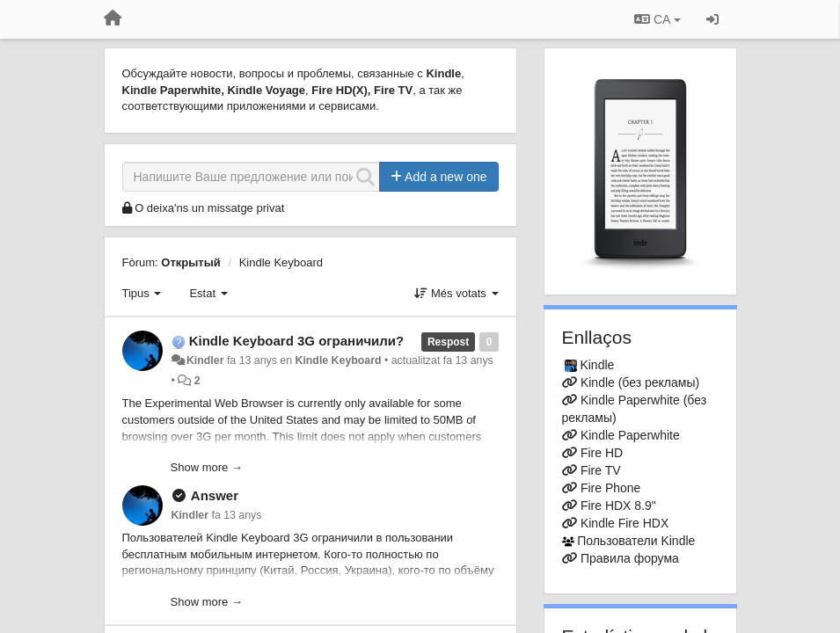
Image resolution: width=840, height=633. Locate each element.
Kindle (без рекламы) (640, 382)
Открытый (191, 262)
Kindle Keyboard (281, 262)
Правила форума (630, 558)
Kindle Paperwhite (630, 435)
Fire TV (601, 470)
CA (657, 19)
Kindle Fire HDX (625, 523)
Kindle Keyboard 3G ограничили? (297, 341)
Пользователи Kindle (636, 541)
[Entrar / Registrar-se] (712, 19)
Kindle (597, 365)
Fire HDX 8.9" (618, 506)
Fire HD (602, 453)
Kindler (205, 360)
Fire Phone (610, 488)
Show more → (207, 467)
